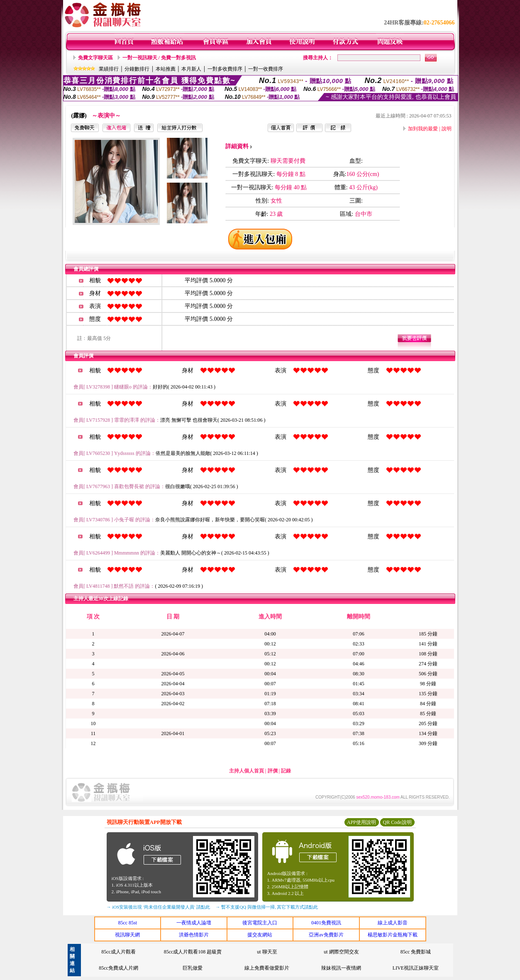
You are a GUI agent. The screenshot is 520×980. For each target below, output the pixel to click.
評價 (273, 771)
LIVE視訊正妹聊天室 (416, 968)
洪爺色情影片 (194, 935)
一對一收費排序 (266, 69)
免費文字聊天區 (95, 58)
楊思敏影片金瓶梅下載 (393, 935)
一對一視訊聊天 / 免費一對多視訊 (159, 58)
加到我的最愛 (423, 129)
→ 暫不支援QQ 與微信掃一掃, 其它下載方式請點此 (267, 907)
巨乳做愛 (193, 968)
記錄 (286, 771)
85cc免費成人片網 (118, 968)
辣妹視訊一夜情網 (341, 968)
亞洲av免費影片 (326, 935)
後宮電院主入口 (260, 923)
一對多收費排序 (225, 69)
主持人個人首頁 (247, 771)
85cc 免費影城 (416, 952)
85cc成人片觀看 (118, 952)
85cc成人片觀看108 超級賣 (193, 952)
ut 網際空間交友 (341, 952)
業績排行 (109, 69)
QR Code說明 (397, 822)
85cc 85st (127, 923)
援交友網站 (260, 935)
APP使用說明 (361, 822)
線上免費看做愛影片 (267, 968)
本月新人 (191, 69)
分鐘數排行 (137, 69)
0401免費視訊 (326, 923)
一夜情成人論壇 (194, 923)
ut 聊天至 (267, 952)
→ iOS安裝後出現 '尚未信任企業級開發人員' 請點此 (158, 907)
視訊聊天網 (127, 935)
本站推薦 (166, 69)
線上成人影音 (393, 923)
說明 (447, 129)
